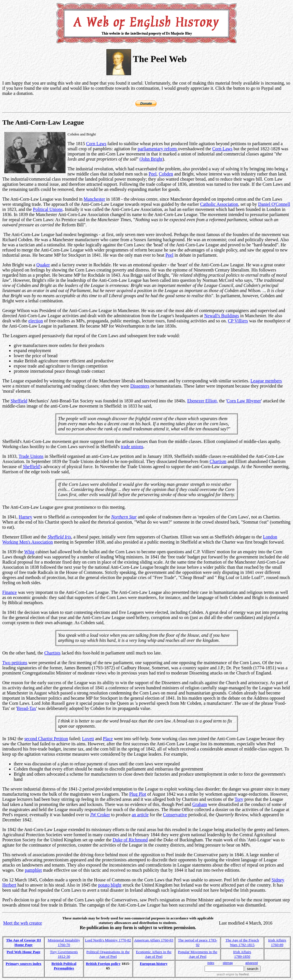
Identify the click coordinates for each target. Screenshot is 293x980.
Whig (29, 552)
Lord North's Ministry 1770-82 (108, 940)
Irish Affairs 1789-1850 (242, 954)
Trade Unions (31, 456)
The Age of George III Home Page (23, 942)
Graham (200, 804)
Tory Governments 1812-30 (64, 954)
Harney (25, 517)
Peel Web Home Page (23, 952)
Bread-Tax (26, 708)
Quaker (43, 265)
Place (108, 739)
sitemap (228, 963)
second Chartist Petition (46, 739)
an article (140, 815)
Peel (153, 174)
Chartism (218, 461)
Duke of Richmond (130, 840)
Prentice (69, 220)
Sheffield (19, 401)
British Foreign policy (103, 964)
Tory (239, 799)
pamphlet (33, 870)
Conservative (175, 815)
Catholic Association (219, 204)
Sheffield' (32, 467)
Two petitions (15, 663)
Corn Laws (96, 144)
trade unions (132, 447)
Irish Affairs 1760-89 (277, 942)
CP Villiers (238, 321)
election (36, 321)
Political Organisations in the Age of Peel (108, 954)
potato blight (110, 885)
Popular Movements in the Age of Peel (198, 954)
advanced (252, 963)
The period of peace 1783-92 (198, 942)
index (211, 963)
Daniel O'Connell (274, 204)
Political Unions (48, 209)
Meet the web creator (22, 923)
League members (266, 381)
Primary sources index (24, 964)
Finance (10, 592)
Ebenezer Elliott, (203, 401)
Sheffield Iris (59, 537)
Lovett (88, 739)
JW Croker (100, 815)
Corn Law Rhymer (244, 401)
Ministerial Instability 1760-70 (64, 942)
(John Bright (151, 159)
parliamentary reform (158, 149)
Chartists (53, 653)
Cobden (166, 174)
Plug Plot (138, 794)
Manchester (94, 199)
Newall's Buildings (222, 316)
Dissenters (140, 386)
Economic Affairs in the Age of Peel (154, 954)
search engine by (233, 974)
